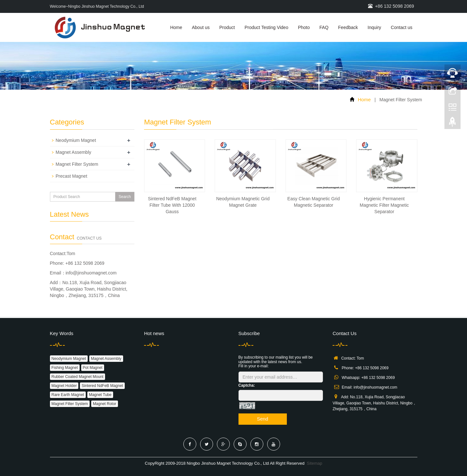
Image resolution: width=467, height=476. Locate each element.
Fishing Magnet (65, 368)
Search (125, 197)
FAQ (324, 27)
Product (227, 27)
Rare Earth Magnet (68, 395)
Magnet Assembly (74, 152)
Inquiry (375, 27)
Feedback (348, 27)
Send (263, 419)
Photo (304, 27)
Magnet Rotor (105, 404)
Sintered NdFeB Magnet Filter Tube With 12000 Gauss (172, 205)
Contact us (402, 27)
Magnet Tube (100, 395)
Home (176, 27)
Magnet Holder (64, 386)
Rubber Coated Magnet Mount (78, 377)
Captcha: (247, 385)
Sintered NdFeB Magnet (102, 386)
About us (201, 27)
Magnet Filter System (77, 164)
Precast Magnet (72, 176)
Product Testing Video (267, 27)
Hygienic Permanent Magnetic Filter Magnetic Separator (384, 205)
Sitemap (315, 463)
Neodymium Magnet (76, 140)
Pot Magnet (93, 368)
